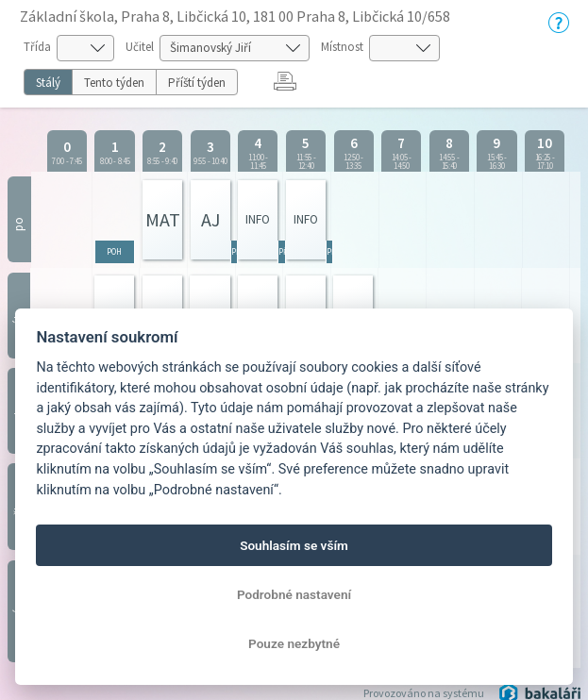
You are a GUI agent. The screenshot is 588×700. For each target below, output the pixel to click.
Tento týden (114, 83)
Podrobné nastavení (294, 594)
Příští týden (197, 83)
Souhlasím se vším (294, 545)
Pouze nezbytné (294, 643)
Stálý (48, 83)
